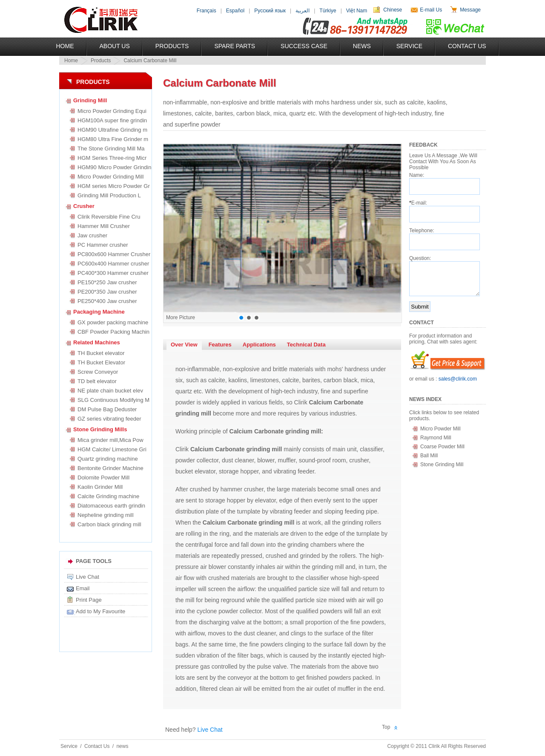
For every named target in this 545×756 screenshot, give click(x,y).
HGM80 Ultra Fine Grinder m (113, 139)
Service (409, 46)
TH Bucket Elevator (101, 362)
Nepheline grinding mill (106, 515)
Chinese (393, 10)
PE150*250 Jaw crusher (107, 282)
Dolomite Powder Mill (103, 478)
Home (65, 46)
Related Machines (97, 342)
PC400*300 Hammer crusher (113, 273)
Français (207, 11)
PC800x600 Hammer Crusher (114, 254)
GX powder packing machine (113, 322)
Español (235, 11)
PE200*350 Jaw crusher (107, 292)
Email (83, 588)
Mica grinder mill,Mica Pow (110, 440)
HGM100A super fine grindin (112, 120)
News (362, 46)
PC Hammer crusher (103, 245)
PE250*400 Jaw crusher (107, 301)
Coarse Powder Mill (442, 447)
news (122, 746)
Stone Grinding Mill (442, 465)
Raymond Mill (436, 438)
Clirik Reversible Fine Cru (109, 217)
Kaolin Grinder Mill (100, 487)
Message (470, 10)
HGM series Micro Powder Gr (114, 186)
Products (172, 46)
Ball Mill (429, 456)
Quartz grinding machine (108, 459)
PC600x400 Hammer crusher (113, 264)
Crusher (84, 206)
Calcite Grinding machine (108, 496)
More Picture (181, 317)
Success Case (304, 46)
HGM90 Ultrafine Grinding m (112, 130)
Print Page (89, 600)
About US (115, 46)
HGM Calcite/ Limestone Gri (112, 449)
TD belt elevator (97, 381)
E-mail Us (431, 10)
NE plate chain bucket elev (110, 391)
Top (386, 727)
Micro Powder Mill (440, 429)
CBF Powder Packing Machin (113, 332)
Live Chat (87, 577)
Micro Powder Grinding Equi (112, 111)
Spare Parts (235, 46)
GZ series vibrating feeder (109, 419)
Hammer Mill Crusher (104, 226)
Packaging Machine (99, 312)
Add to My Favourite (100, 611)
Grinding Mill (90, 100)
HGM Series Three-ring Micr (112, 158)
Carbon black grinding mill (109, 524)
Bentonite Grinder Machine (110, 468)
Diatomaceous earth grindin (111, 506)
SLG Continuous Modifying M (113, 400)
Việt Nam (357, 11)
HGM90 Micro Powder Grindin (114, 167)
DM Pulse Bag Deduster (107, 409)
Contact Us (467, 46)
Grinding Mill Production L (109, 195)
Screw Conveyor (98, 372)
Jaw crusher (92, 235)
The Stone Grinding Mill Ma (111, 149)
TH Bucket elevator (101, 353)
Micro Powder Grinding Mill (110, 177)
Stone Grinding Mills (100, 429)
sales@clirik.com (458, 379)
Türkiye (328, 11)
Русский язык (270, 11)
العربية (303, 11)
